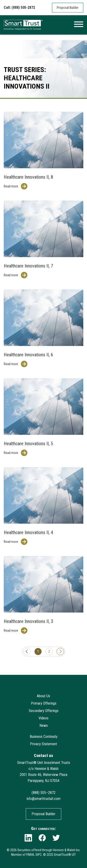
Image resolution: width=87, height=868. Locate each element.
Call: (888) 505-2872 (19, 8)
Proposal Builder (68, 8)
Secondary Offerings (44, 711)
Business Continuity (44, 737)
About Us (43, 696)
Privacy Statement (43, 744)
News (44, 725)
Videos (43, 718)
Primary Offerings (44, 703)
